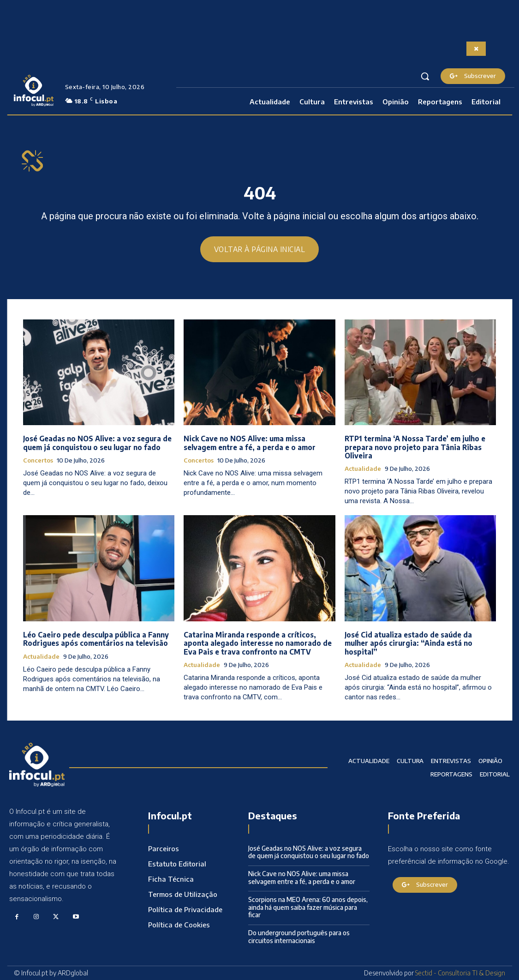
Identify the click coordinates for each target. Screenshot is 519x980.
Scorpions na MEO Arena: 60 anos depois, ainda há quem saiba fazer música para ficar (308, 907)
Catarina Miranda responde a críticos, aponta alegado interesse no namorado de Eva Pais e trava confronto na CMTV (257, 643)
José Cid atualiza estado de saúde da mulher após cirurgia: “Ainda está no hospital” (408, 643)
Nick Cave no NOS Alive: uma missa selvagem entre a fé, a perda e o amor (250, 443)
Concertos (38, 460)
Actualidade (363, 469)
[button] (425, 76)
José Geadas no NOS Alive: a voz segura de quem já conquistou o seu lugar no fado (97, 443)
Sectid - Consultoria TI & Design (460, 973)
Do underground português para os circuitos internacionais (299, 937)
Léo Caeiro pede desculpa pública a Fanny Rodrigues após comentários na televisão (95, 639)
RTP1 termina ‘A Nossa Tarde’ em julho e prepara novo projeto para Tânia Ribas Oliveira (414, 447)
